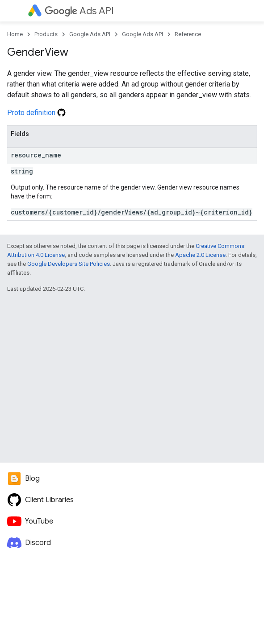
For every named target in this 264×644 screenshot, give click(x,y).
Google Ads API (90, 34)
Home (15, 34)
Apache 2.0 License (200, 255)
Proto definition (36, 113)
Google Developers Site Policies (69, 264)
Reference (188, 34)
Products (46, 34)
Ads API (79, 11)
